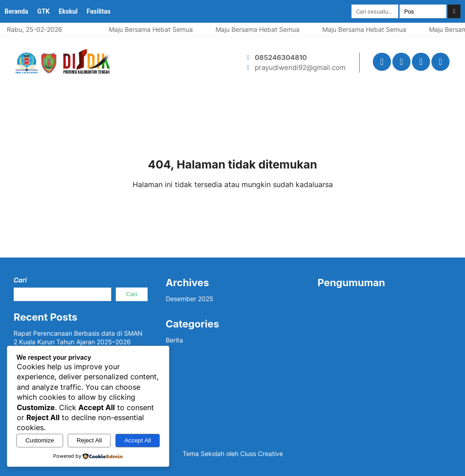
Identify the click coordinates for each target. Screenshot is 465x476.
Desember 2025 (190, 299)
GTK (43, 11)
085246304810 (281, 57)
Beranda (16, 11)
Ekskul (68, 11)
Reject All (89, 440)
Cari (20, 280)
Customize (40, 440)
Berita (174, 340)
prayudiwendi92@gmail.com (300, 67)
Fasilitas (99, 11)
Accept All (138, 440)
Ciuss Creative (262, 454)
